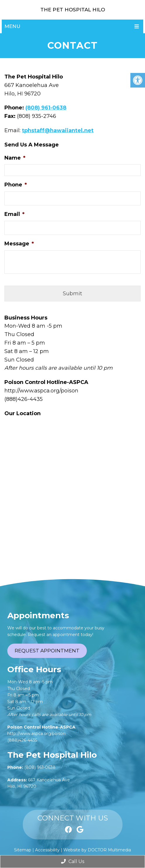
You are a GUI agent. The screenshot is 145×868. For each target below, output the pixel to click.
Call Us (73, 861)
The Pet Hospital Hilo (73, 10)
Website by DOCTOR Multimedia (97, 850)
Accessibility (47, 850)
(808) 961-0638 (46, 108)
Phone (16, 185)
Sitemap (23, 850)
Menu (12, 26)
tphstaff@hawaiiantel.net (58, 130)
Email (14, 214)
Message (19, 244)
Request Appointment (47, 651)
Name (15, 158)
